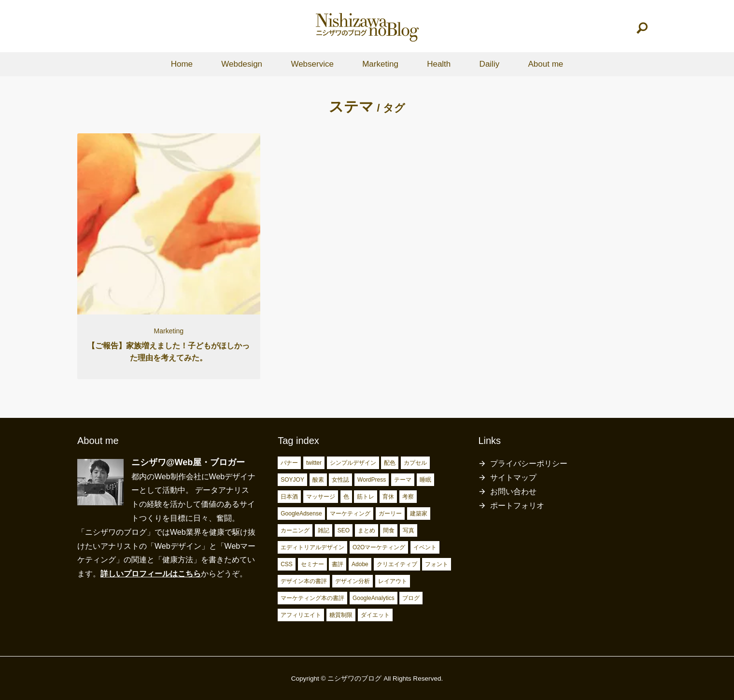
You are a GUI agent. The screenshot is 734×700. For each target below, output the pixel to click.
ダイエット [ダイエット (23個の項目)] (375, 615)
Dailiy (490, 64)
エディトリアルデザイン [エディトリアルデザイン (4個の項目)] (312, 547)
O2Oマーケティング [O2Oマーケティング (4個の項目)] (379, 547)
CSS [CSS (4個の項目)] (287, 564)
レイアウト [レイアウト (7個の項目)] (393, 581)
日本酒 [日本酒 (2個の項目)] (289, 497)
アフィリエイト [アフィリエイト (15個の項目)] (301, 615)
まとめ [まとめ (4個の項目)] (367, 530)
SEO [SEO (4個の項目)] (344, 530)
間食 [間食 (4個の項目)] (389, 530)
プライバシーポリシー (529, 464)
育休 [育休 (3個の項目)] (388, 497)
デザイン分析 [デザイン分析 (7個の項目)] (353, 581)
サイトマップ (513, 478)
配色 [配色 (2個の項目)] (390, 463)
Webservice (312, 64)
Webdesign (242, 64)
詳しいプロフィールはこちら (151, 574)
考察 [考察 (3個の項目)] (408, 497)
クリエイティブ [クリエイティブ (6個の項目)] (397, 564)
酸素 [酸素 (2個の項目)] (318, 480)
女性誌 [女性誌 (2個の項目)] (340, 480)
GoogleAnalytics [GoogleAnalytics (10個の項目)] (374, 598)
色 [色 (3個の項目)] (346, 497)
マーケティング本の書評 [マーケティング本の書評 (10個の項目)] (312, 598)
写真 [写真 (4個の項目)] (409, 530)
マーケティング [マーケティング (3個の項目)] (350, 514)
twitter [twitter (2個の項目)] (314, 463)
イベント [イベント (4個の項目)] (425, 547)
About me (545, 64)
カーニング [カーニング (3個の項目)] (295, 530)
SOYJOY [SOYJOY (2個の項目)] (292, 480)
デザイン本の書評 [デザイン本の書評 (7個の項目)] (304, 581)
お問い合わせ (513, 492)
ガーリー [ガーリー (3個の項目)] (390, 514)
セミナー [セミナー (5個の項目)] (312, 564)
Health (439, 64)
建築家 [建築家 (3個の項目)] (419, 514)
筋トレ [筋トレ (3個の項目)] (366, 497)
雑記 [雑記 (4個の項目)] (324, 530)
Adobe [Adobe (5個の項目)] (360, 564)
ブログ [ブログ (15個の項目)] (411, 598)
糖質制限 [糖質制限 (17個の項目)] (341, 615)
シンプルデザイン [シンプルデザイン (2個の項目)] (353, 463)
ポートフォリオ (517, 506)
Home (182, 64)
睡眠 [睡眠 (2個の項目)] (425, 480)
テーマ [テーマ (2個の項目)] (403, 480)
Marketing (380, 64)
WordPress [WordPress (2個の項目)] (372, 480)
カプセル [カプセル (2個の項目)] (415, 463)
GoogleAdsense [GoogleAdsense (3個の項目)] (301, 514)
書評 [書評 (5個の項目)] (338, 564)
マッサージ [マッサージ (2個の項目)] (321, 497)
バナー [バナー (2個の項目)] (289, 463)
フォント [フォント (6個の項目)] (437, 564)
